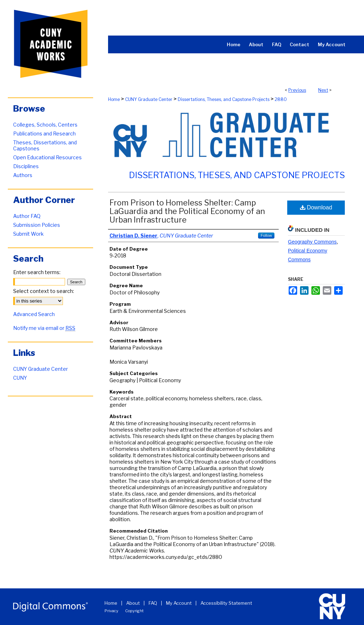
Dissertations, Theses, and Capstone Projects (224, 99)
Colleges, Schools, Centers (45, 125)
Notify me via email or (44, 328)
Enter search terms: (37, 272)
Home (114, 99)
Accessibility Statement (226, 603)
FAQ (153, 603)
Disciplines (26, 166)
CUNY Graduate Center (149, 99)
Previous (297, 90)
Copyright (134, 611)
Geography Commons (312, 242)
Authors (23, 175)
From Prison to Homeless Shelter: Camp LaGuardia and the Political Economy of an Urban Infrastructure (187, 211)
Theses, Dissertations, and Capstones (45, 145)
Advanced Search (34, 314)
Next (323, 90)
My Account (179, 603)
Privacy (111, 611)
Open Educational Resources (47, 157)
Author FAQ (27, 216)
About (133, 603)
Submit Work (28, 234)
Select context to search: (44, 291)
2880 (281, 99)
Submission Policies (37, 225)
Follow (266, 235)
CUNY (20, 378)
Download (316, 207)
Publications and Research (44, 133)
